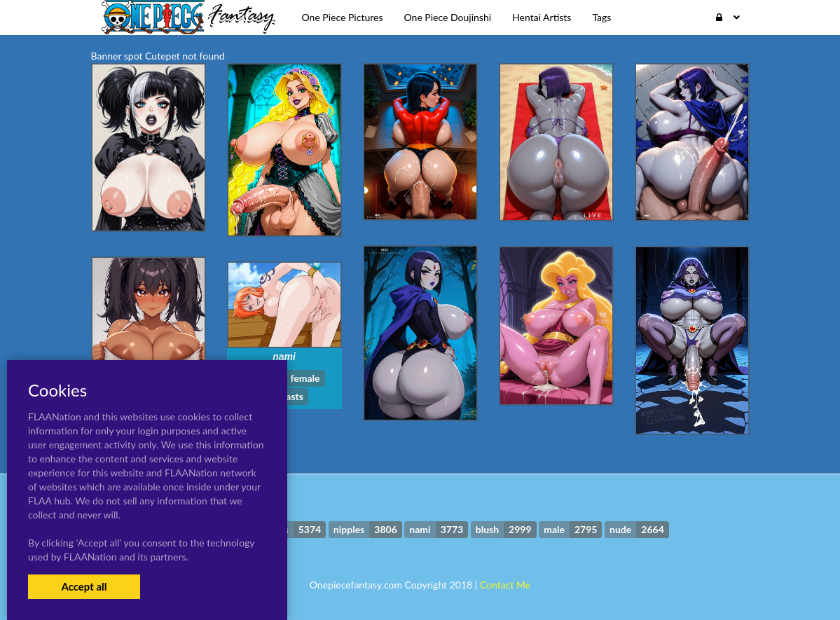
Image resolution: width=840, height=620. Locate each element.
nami (284, 357)
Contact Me (505, 585)
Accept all (84, 586)
